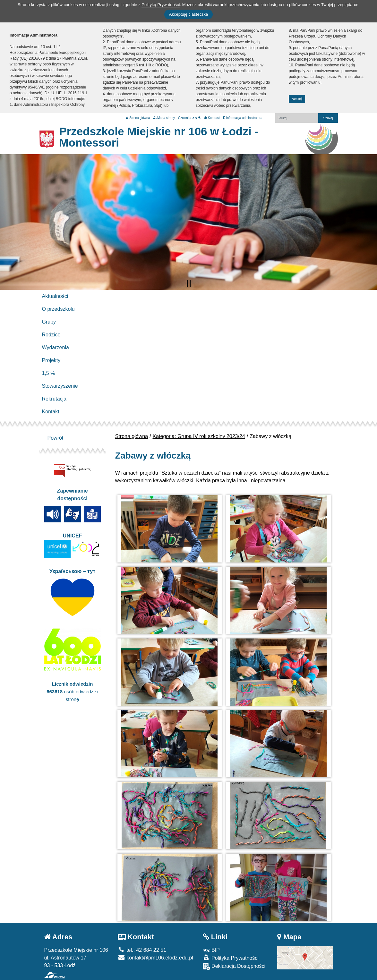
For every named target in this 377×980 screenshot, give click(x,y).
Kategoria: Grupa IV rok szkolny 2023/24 (199, 436)
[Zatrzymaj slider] (189, 283)
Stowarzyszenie (60, 386)
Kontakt (51, 412)
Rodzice (51, 335)
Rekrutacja (54, 399)
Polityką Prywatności (161, 5)
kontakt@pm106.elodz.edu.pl (155, 958)
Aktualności (55, 296)
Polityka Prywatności (231, 958)
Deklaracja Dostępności (234, 966)
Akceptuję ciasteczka (188, 14)
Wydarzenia (56, 347)
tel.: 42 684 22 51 (142, 950)
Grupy (49, 322)
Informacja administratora (243, 118)
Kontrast (212, 118)
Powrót (56, 438)
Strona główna (138, 118)
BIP (211, 950)
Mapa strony (164, 118)
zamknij (297, 99)
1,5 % (49, 373)
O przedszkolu (58, 309)
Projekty (51, 360)
